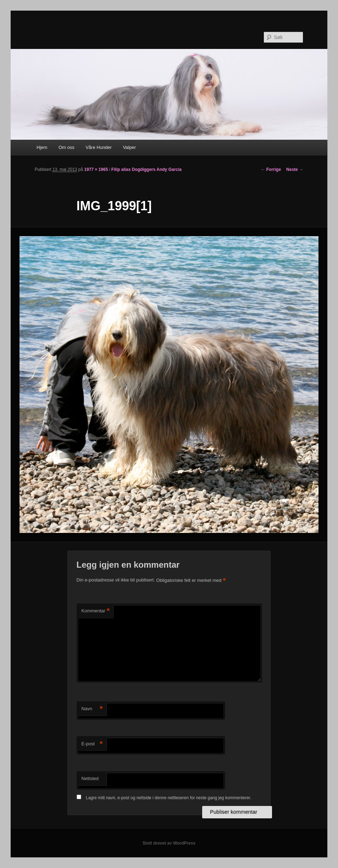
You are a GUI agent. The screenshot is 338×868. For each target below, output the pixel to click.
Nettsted (90, 778)
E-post (92, 744)
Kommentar (96, 611)
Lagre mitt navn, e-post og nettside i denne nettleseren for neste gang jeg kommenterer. (168, 798)
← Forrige (271, 169)
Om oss (67, 147)
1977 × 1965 (96, 169)
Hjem (42, 147)
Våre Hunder (99, 147)
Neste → (295, 169)
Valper (129, 147)
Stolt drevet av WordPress (169, 843)
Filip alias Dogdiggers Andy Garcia (146, 169)
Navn (92, 709)
